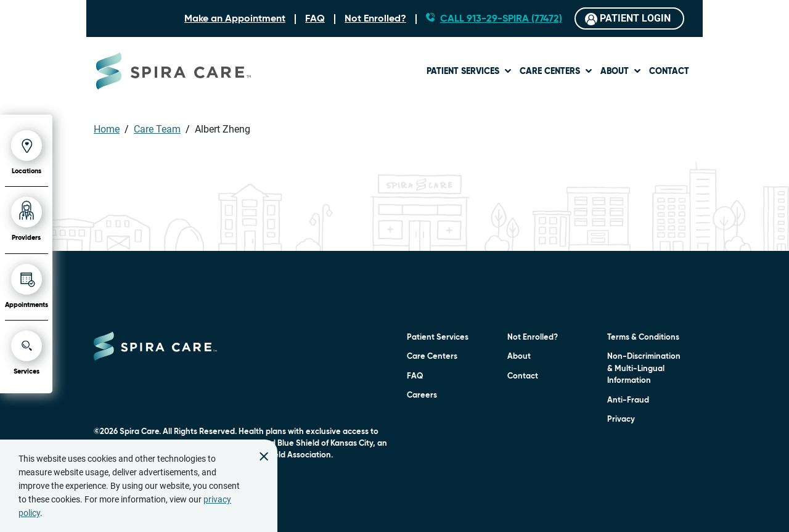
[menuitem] (469, 71)
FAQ (315, 19)
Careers (422, 395)
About (615, 72)
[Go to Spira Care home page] (174, 71)
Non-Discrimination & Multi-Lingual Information (644, 369)
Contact (669, 72)
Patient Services (463, 72)
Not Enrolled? (375, 19)
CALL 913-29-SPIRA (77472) (501, 19)
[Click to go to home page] (155, 346)
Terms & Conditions (643, 338)
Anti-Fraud (628, 400)
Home (107, 129)
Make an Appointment (235, 19)
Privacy (621, 419)
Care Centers (550, 72)
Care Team (157, 129)
